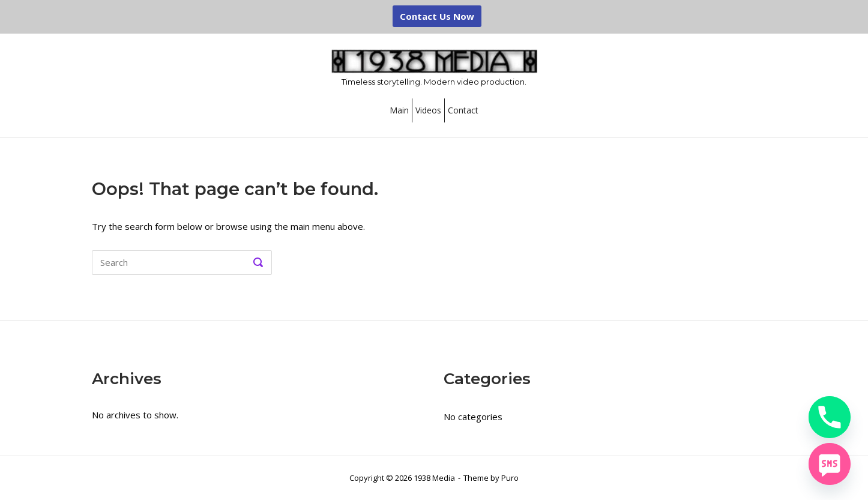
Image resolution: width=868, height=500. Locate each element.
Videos (428, 110)
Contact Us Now (437, 16)
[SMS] (830, 464)
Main (399, 110)
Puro (510, 478)
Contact (463, 110)
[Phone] (830, 417)
